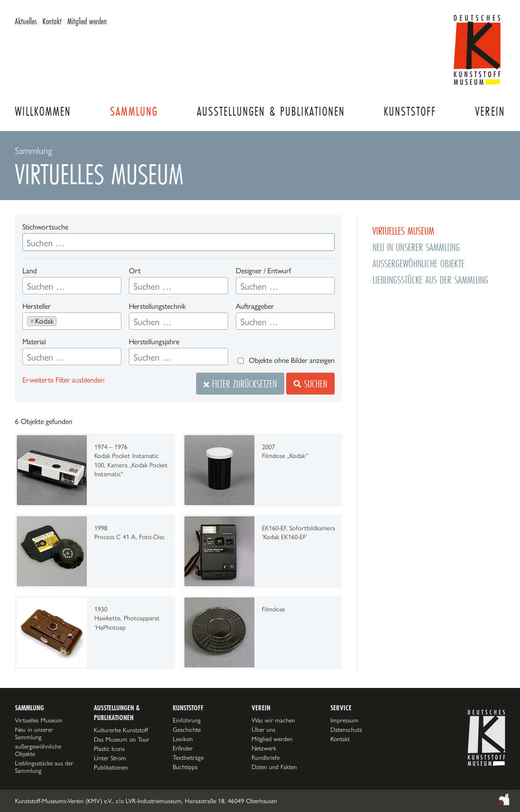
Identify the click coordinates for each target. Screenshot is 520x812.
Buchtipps (185, 767)
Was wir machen (273, 720)
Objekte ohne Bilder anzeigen (292, 360)
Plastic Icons (109, 749)
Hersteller (37, 306)
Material (34, 342)
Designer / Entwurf (263, 271)
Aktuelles (26, 21)
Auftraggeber (255, 306)
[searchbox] (72, 286)
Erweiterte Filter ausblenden (63, 380)
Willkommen (43, 111)
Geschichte (187, 729)
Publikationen (111, 767)
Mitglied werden (87, 21)
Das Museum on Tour (122, 739)
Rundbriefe (266, 757)
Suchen (310, 384)
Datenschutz (346, 729)
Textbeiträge (188, 757)
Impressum (344, 720)
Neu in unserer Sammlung (416, 247)
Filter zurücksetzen (240, 384)
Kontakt (52, 21)
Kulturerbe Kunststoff (121, 730)
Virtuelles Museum (403, 231)
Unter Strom (110, 758)
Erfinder (183, 748)
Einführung (187, 720)
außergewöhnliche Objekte (418, 263)
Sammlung (134, 111)
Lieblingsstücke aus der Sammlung (430, 280)
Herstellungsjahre (154, 342)
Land (30, 271)
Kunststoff (410, 111)
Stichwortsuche (45, 227)
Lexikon (183, 739)
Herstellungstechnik (157, 306)
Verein (490, 111)
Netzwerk (264, 748)
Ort (135, 271)
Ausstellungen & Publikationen (271, 111)
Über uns (264, 729)
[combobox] (72, 286)
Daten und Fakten (274, 767)
